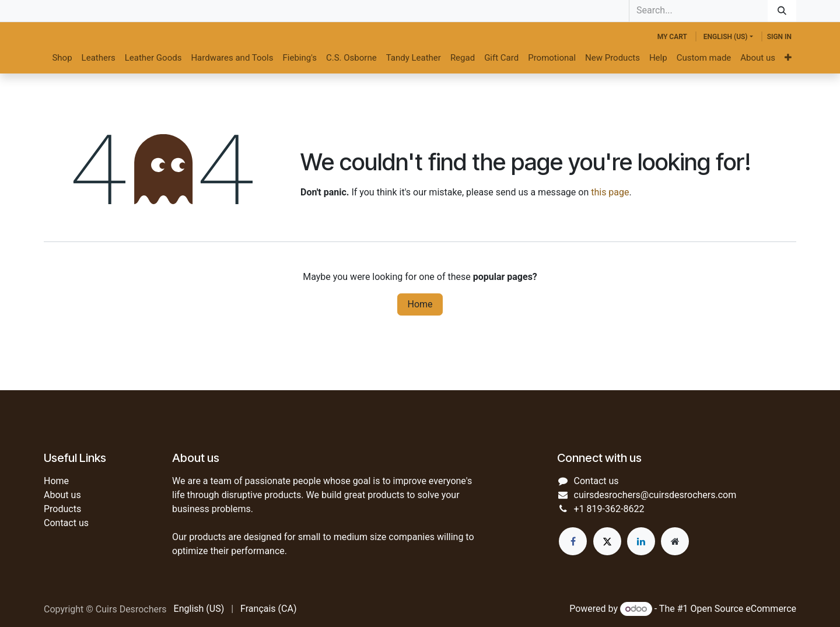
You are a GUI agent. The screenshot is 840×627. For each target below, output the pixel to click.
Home (420, 304)
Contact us (66, 523)
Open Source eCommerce (743, 609)
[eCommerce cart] (672, 37)
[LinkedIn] (641, 541)
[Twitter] (607, 541)
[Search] (782, 11)
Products (62, 509)
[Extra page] (675, 541)
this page (610, 192)
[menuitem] (62, 58)
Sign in (779, 37)
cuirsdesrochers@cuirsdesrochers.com (655, 495)
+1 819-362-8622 (609, 509)
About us (62, 495)
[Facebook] (573, 541)
